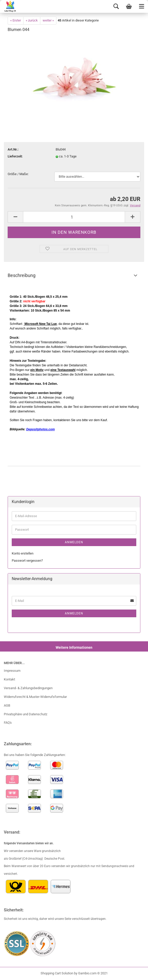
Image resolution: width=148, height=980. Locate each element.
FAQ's (8, 723)
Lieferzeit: (15, 156)
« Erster (16, 20)
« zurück (32, 20)
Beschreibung (22, 275)
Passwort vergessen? (27, 561)
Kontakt (9, 679)
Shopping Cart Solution (57, 973)
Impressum (12, 671)
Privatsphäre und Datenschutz (26, 714)
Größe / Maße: (18, 174)
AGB (7, 705)
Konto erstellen (23, 553)
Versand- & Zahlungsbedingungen (28, 688)
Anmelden (74, 542)
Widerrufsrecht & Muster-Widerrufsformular (35, 697)
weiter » (48, 20)
